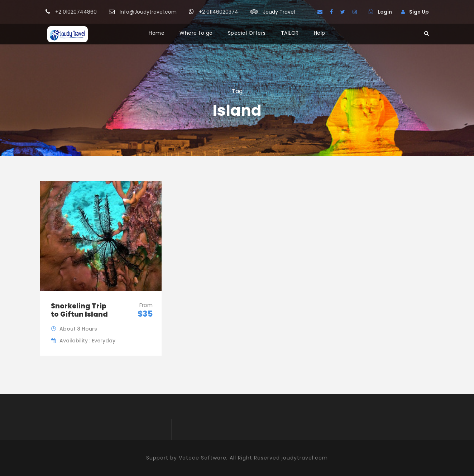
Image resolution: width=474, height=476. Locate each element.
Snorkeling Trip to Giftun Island (79, 310)
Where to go (196, 33)
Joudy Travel (279, 12)
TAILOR (290, 33)
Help (320, 33)
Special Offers (247, 33)
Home (157, 33)
